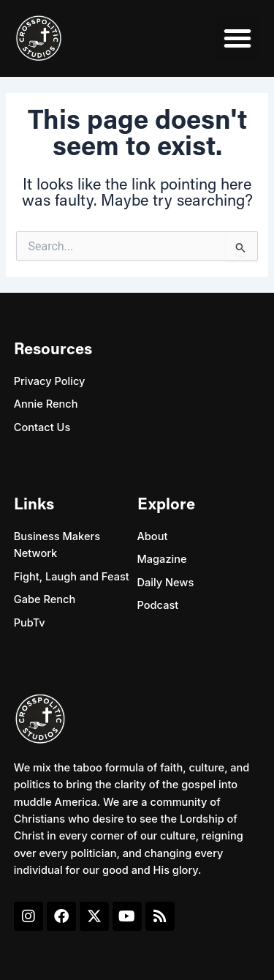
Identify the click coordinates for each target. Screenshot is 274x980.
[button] (237, 38)
